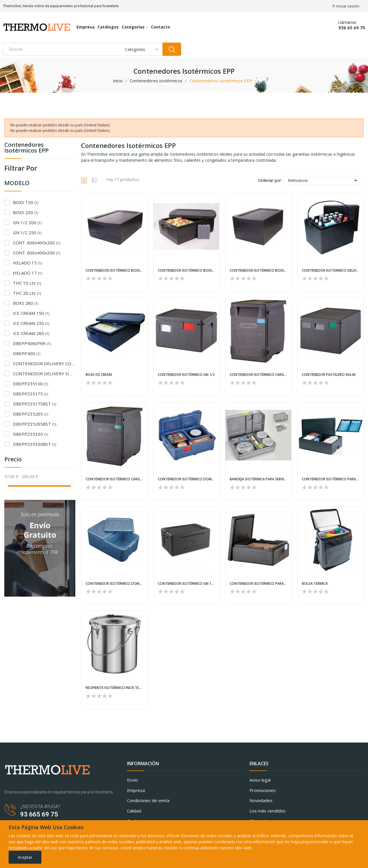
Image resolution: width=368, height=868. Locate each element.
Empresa (136, 790)
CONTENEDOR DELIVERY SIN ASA (44, 374)
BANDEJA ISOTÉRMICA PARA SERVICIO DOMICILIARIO (258, 479)
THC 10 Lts (27, 283)
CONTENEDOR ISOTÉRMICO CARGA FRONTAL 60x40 (114, 479)
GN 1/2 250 (27, 233)
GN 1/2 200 (27, 222)
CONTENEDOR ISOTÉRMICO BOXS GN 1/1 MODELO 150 (114, 271)
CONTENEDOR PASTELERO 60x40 (329, 375)
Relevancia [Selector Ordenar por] (323, 180)
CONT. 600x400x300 (37, 253)
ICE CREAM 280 (31, 333)
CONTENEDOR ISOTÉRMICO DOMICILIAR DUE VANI (114, 584)
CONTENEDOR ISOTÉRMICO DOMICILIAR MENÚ (186, 479)
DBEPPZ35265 (30, 414)
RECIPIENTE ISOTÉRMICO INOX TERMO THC (114, 688)
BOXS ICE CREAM (99, 375)
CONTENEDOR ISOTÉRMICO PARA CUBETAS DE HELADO (330, 479)
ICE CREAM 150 (31, 313)
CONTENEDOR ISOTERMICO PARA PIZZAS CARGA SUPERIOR (258, 584)
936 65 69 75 (352, 28)
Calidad (134, 811)
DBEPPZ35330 (30, 434)
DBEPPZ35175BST (34, 404)
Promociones (263, 790)
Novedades (261, 800)
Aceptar (25, 857)
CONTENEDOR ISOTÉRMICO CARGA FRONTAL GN (258, 375)
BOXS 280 (26, 303)
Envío (132, 780)
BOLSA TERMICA (315, 584)
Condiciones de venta (148, 800)
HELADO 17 (27, 273)
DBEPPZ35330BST (34, 444)
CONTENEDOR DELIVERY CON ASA (44, 363)
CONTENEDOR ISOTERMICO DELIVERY (330, 271)
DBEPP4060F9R (32, 343)
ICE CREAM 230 (31, 323)
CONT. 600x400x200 (37, 243)
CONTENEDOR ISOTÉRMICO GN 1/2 (186, 375)
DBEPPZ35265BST (34, 424)
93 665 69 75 (39, 814)
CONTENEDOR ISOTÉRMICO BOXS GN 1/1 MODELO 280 (258, 271)
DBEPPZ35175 (30, 394)
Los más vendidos (268, 811)
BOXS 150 (26, 202)
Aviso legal (260, 780)
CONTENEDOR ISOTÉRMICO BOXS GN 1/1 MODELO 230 (186, 271)
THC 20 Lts (27, 293)
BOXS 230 (26, 212)
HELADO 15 (27, 263)
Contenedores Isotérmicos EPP (26, 148)
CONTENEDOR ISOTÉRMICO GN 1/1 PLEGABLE (186, 584)
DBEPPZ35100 (30, 384)
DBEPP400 (27, 353)
